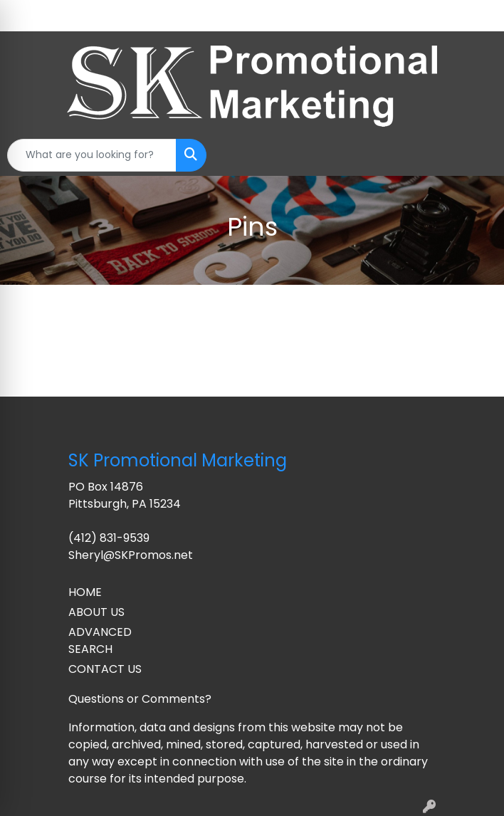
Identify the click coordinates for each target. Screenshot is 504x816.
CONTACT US (105, 669)
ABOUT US (96, 612)
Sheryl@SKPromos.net (131, 555)
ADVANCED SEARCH (100, 640)
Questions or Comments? (140, 699)
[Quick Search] (92, 155)
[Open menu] (476, 155)
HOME (85, 592)
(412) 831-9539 (109, 538)
